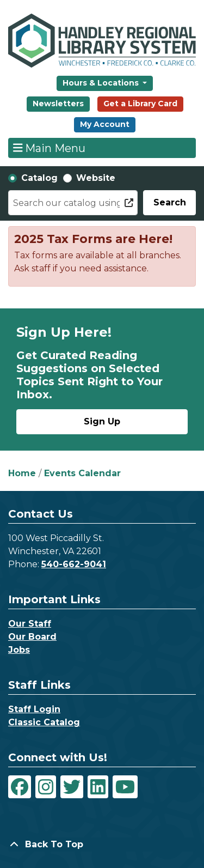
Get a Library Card (140, 104)
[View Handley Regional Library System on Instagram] (46, 787)
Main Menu (50, 148)
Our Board (32, 637)
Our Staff (30, 624)
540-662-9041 (74, 564)
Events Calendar (82, 473)
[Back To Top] (102, 845)
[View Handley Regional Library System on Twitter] (72, 787)
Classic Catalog (44, 722)
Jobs (19, 650)
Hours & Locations (102, 83)
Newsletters (58, 104)
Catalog (39, 178)
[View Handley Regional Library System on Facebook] (20, 787)
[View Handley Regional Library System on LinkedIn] (98, 787)
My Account (105, 124)
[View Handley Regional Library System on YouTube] (125, 787)
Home (22, 473)
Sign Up (102, 421)
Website (96, 178)
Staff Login (34, 709)
